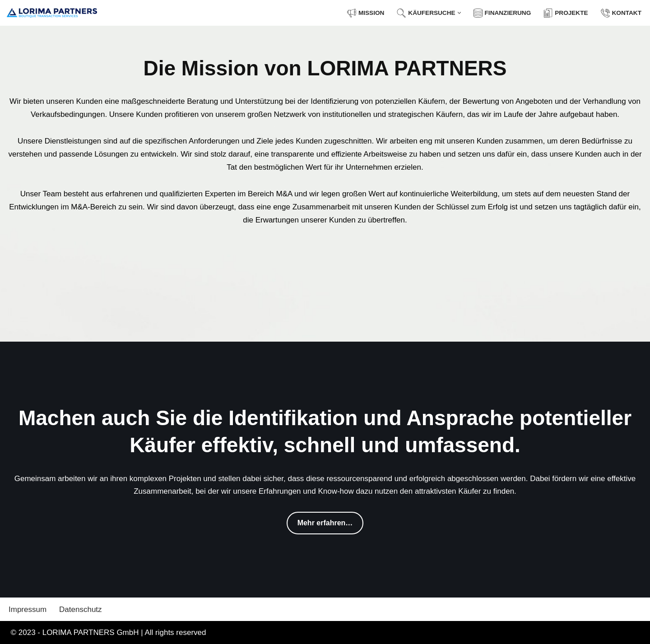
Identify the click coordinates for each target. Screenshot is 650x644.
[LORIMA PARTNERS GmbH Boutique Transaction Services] (52, 13)
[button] (459, 13)
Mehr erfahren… (325, 523)
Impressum (28, 609)
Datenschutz (81, 609)
